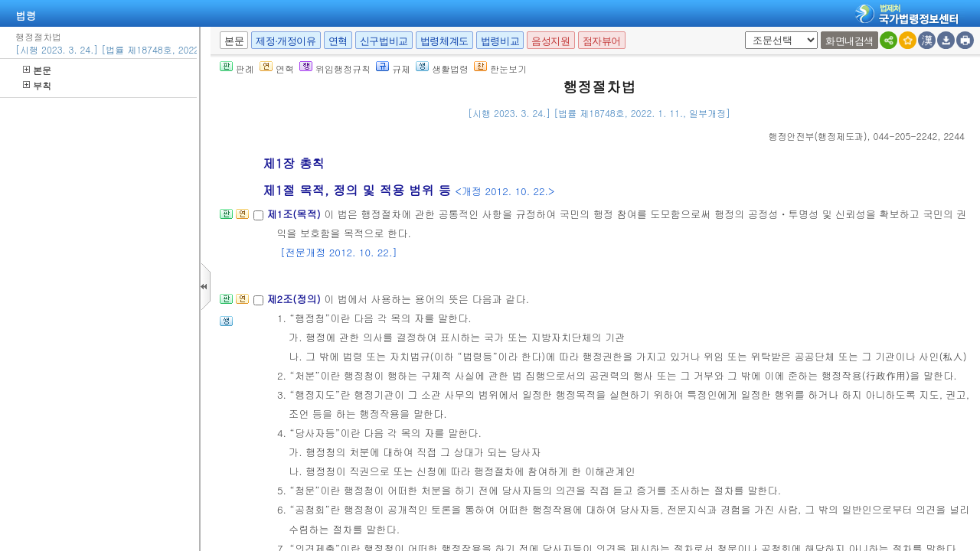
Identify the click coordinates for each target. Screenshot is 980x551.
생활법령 (442, 68)
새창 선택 (742, 32)
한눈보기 (500, 68)
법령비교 (500, 41)
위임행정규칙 (335, 68)
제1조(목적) (295, 214)
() (818, 136)
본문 (37, 70)
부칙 (37, 85)
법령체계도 (444, 41)
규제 (393, 68)
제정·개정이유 (286, 41)
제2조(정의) (295, 299)
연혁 (338, 41)
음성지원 (550, 41)
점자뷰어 (602, 41)
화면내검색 (849, 41)
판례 (237, 68)
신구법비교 (384, 41)
